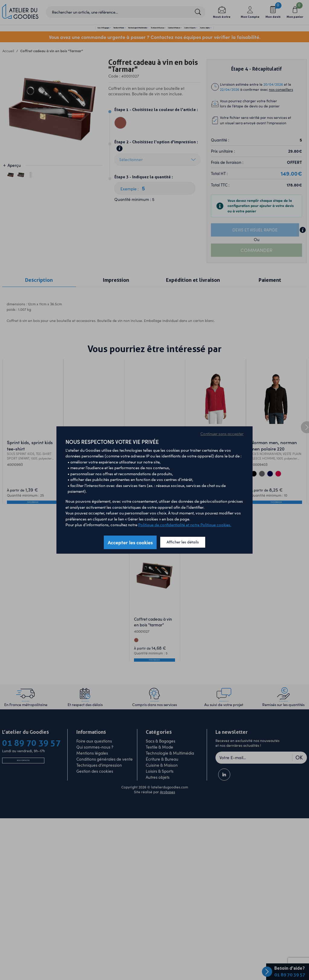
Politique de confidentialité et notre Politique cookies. (185, 525)
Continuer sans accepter (222, 434)
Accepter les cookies (130, 542)
